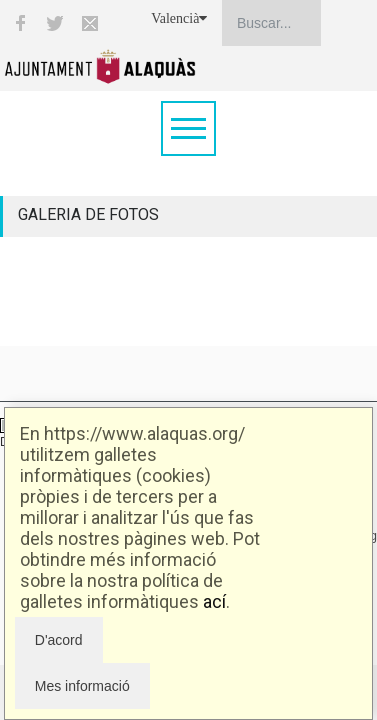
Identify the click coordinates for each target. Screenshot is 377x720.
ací (214, 601)
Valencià (179, 18)
